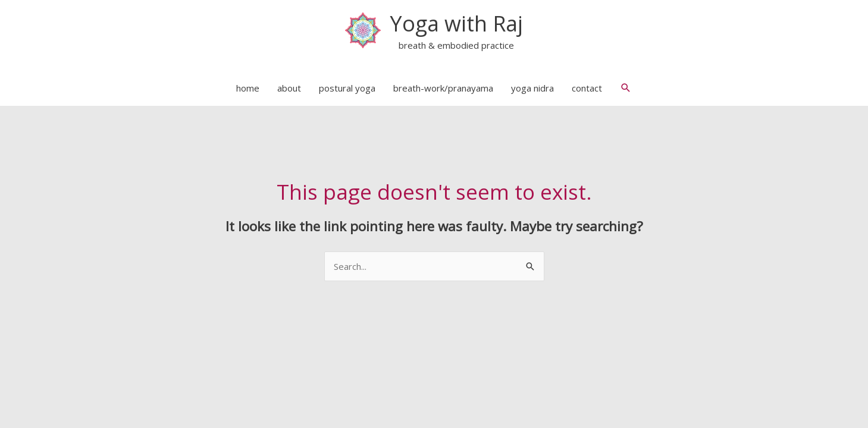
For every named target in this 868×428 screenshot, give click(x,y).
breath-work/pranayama (443, 88)
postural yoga (347, 88)
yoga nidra (532, 88)
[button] (626, 88)
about (289, 88)
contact (587, 88)
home (248, 88)
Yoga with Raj (456, 23)
